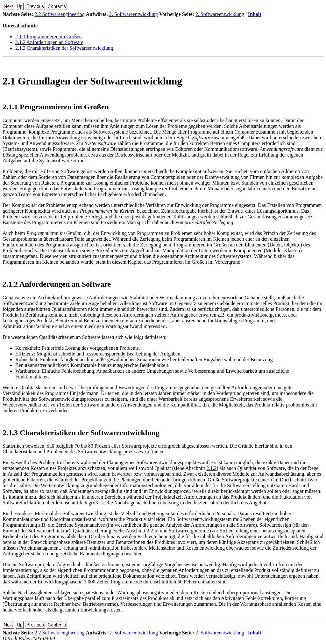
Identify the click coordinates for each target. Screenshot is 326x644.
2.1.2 (211, 468)
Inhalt (255, 14)
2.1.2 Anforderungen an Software (49, 42)
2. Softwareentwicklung (134, 14)
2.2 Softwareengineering (59, 14)
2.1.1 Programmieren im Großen (48, 37)
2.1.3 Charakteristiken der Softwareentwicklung (64, 48)
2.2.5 (152, 531)
